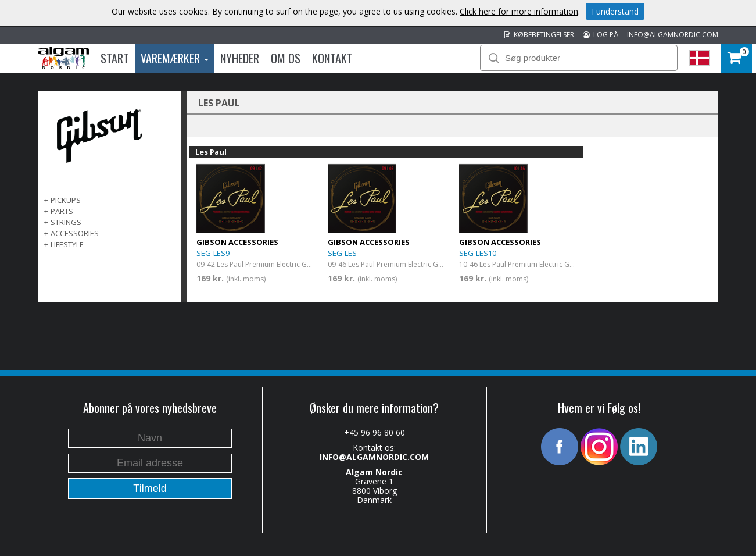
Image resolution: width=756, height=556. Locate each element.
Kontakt (332, 58)
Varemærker (175, 58)
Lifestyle (67, 244)
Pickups (66, 200)
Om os (286, 58)
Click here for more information (519, 11)
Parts (62, 211)
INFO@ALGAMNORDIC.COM (673, 35)
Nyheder (240, 58)
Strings (66, 222)
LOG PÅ (601, 35)
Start (115, 58)
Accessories (75, 233)
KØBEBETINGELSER (539, 35)
